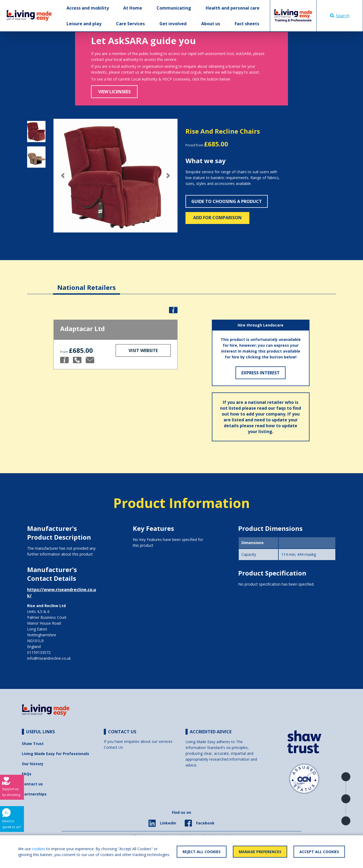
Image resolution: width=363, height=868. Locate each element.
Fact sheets (247, 24)
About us (211, 24)
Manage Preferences (260, 852)
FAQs (27, 774)
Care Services (130, 24)
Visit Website (143, 350)
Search (340, 16)
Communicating (174, 8)
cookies (39, 849)
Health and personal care (233, 8)
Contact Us (113, 747)
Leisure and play (84, 24)
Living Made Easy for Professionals (55, 754)
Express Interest (261, 373)
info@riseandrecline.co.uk (49, 658)
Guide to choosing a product (227, 201)
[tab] (86, 283)
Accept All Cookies (319, 852)
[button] (63, 176)
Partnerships (34, 794)
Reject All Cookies (202, 852)
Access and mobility (88, 8)
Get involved (173, 24)
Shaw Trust (33, 744)
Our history (33, 764)
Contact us (32, 784)
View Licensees (114, 92)
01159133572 (39, 652)
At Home (133, 8)
